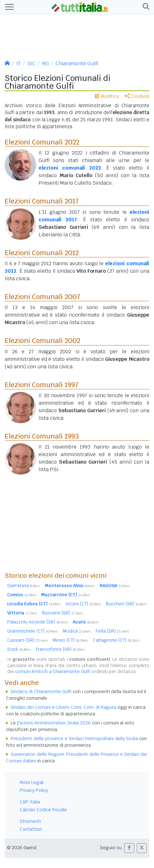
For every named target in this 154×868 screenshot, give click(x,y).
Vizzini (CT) (83, 604)
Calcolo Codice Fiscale (43, 810)
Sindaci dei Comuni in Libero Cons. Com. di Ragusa (64, 707)
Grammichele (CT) (32, 631)
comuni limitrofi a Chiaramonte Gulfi (53, 671)
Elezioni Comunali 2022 (42, 142)
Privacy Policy (34, 790)
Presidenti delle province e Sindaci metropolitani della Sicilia (74, 739)
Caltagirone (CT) (116, 640)
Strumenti (30, 821)
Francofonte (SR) (60, 649)
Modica (77, 631)
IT (19, 63)
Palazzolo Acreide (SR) (37, 622)
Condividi (137, 96)
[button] (145, 7)
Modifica (107, 96)
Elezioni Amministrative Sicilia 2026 (54, 723)
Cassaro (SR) (27, 640)
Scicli (19, 649)
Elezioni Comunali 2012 (42, 253)
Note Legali (32, 782)
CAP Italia (30, 802)
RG (45, 63)
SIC (31, 63)
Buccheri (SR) (126, 604)
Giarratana (24, 586)
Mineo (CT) (70, 640)
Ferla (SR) (112, 631)
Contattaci (31, 829)
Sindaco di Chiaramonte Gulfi (41, 692)
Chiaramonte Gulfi (77, 63)
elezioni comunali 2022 (70, 168)
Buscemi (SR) (63, 613)
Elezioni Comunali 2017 (42, 201)
